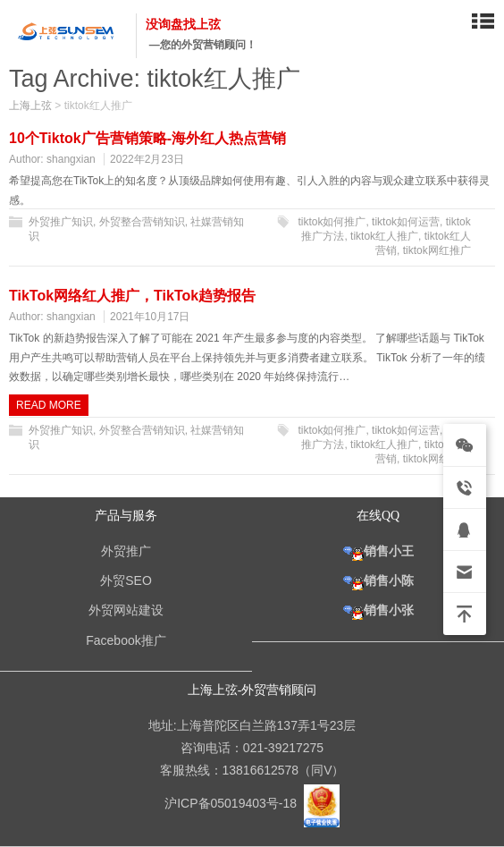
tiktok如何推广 (332, 222)
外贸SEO (126, 580)
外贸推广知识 (61, 222)
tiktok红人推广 (384, 236)
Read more (49, 405)
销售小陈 (378, 580)
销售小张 (378, 610)
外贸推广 (126, 551)
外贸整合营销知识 (142, 222)
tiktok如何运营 (406, 222)
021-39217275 (283, 748)
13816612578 (261, 770)
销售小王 (378, 551)
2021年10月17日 (150, 317)
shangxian (71, 159)
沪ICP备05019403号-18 (232, 803)
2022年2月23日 (147, 159)
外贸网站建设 (126, 610)
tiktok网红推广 (437, 250)
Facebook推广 (126, 640)
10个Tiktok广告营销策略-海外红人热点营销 (147, 138)
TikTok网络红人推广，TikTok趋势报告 (132, 296)
